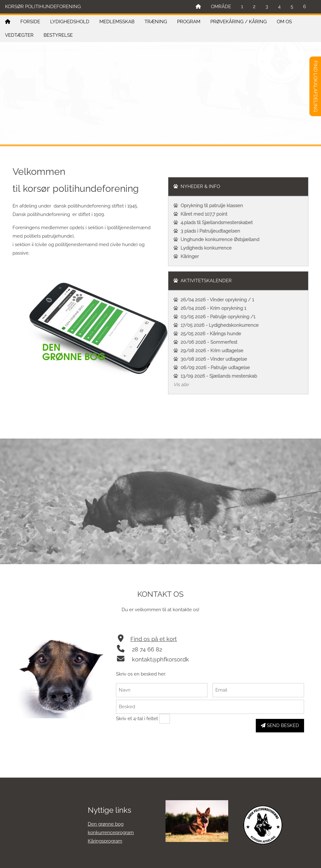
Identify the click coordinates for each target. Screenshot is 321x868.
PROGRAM (189, 22)
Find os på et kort (154, 639)
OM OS (284, 22)
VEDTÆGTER (19, 35)
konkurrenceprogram (111, 833)
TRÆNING (156, 22)
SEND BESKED (280, 725)
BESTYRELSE (58, 35)
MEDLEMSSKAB (117, 22)
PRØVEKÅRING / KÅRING (239, 22)
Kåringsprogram (105, 841)
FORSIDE (30, 22)
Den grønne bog (106, 824)
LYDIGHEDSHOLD (70, 22)
